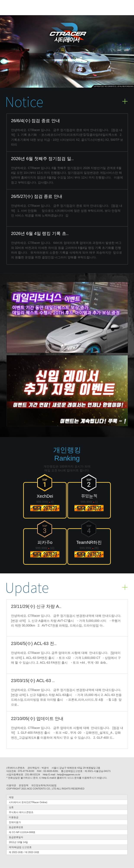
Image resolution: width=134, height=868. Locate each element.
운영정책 (24, 785)
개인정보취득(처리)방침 (44, 785)
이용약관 (11, 785)
